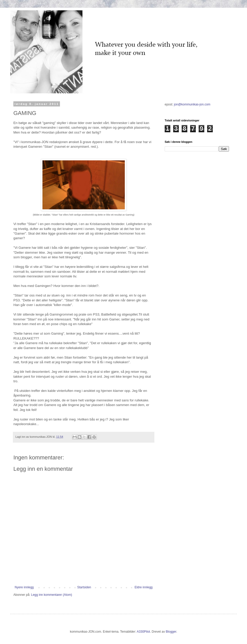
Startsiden (84, 587)
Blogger (171, 632)
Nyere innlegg (24, 587)
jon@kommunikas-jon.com (192, 104)
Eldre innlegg (144, 587)
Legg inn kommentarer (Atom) (52, 595)
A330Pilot (143, 632)
